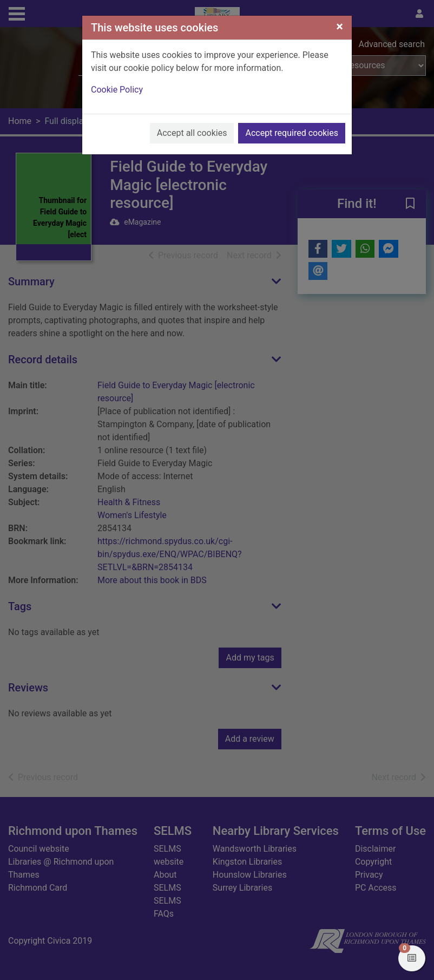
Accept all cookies (192, 133)
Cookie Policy (117, 90)
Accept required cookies (292, 133)
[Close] (340, 27)
